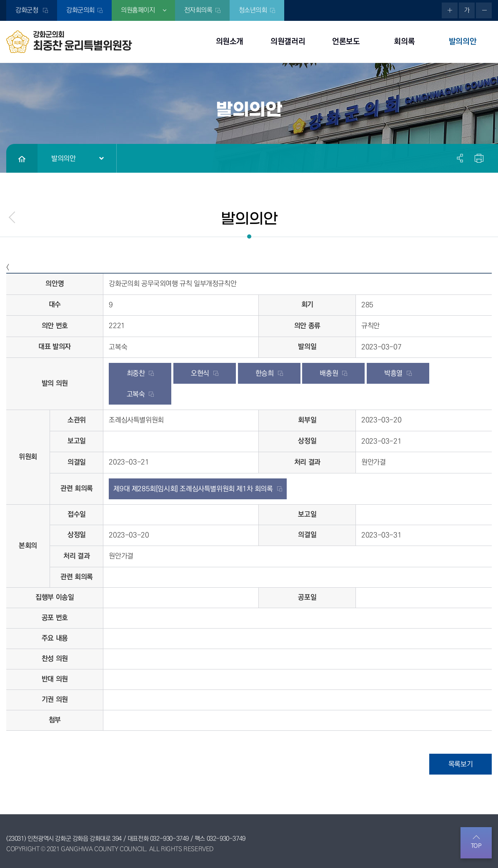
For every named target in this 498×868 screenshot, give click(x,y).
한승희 (265, 373)
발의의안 (463, 42)
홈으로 (22, 159)
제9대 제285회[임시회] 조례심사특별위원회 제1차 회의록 (193, 489)
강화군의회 (80, 10)
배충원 (329, 373)
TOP (476, 846)
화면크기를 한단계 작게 (484, 10)
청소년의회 (253, 10)
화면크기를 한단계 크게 (450, 10)
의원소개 (230, 42)
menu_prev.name (13, 217)
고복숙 (136, 394)
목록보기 (460, 764)
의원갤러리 (288, 42)
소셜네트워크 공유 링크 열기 (460, 158)
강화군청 (28, 10)
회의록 (404, 42)
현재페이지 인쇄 (478, 158)
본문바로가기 (0, 0)
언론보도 (346, 42)
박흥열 (393, 373)
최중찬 (136, 373)
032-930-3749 (169, 839)
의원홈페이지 (138, 10)
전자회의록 (198, 10)
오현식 (200, 373)
